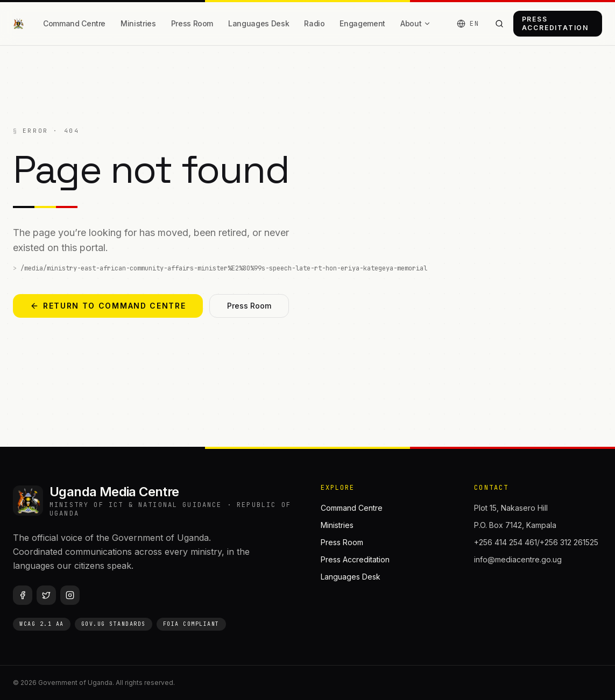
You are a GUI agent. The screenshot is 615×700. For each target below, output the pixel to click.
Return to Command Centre (108, 306)
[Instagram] (70, 595)
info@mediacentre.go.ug (518, 559)
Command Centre (74, 23)
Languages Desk (259, 23)
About (416, 23)
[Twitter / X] (46, 595)
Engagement (362, 23)
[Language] (468, 24)
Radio (314, 23)
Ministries (138, 23)
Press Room (192, 23)
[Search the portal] (500, 24)
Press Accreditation (555, 23)
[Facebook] (23, 595)
